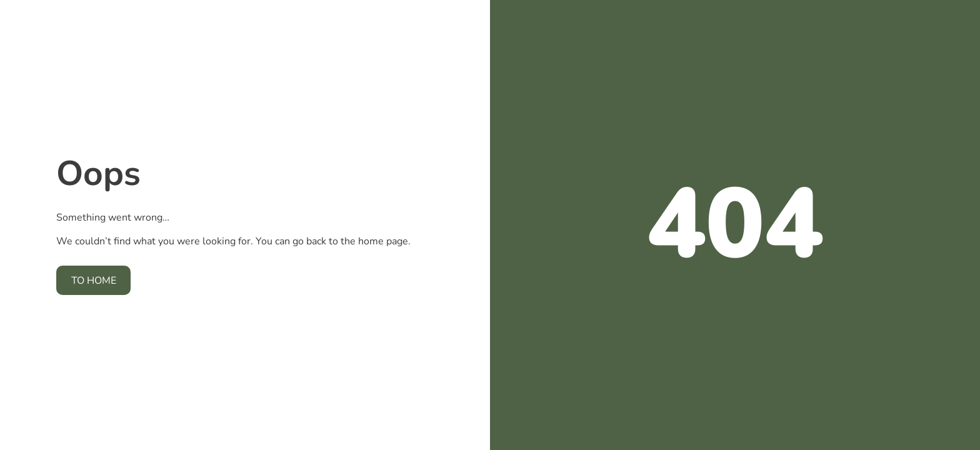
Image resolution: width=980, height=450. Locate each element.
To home (94, 281)
